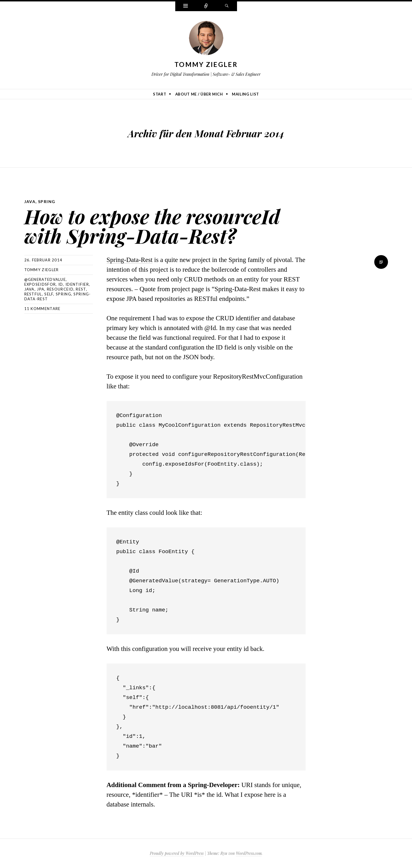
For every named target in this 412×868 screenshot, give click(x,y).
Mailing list (245, 94)
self (49, 294)
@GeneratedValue (45, 279)
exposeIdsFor (40, 284)
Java (30, 201)
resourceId (60, 289)
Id (61, 284)
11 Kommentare (42, 309)
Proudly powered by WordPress (177, 853)
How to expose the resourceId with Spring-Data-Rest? (152, 226)
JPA (41, 289)
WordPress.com (249, 853)
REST (81, 289)
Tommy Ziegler (206, 64)
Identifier (77, 284)
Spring (47, 201)
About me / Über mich (199, 94)
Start (160, 94)
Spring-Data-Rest (130, 260)
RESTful (33, 294)
